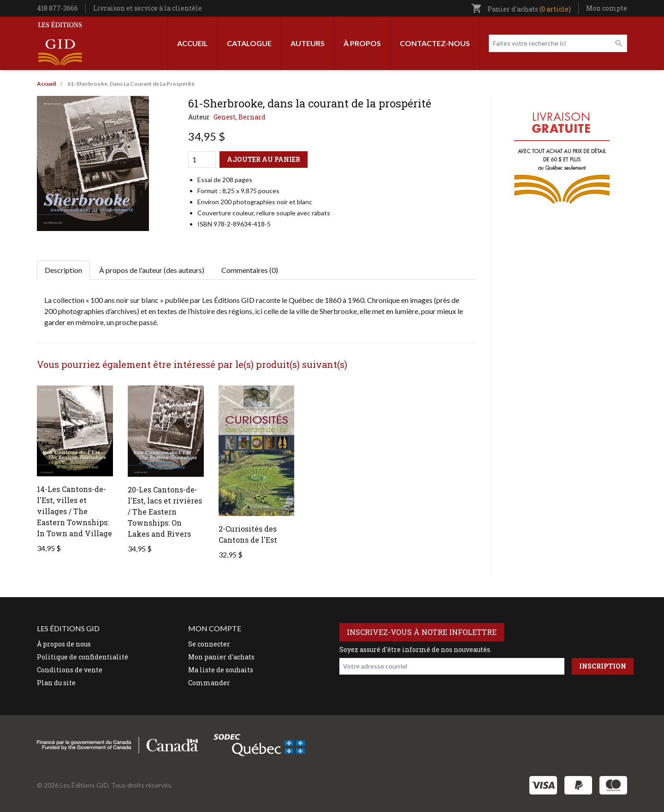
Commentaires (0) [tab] (250, 270)
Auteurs (308, 43)
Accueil (193, 43)
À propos (362, 43)
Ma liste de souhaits (221, 670)
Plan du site (56, 683)
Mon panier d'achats (221, 657)
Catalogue (249, 43)
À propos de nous (64, 644)
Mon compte (607, 8)
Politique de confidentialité (83, 657)
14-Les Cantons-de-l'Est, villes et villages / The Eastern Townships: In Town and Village (74, 511)
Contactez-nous (435, 43)
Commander (209, 683)
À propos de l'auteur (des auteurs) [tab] (152, 270)
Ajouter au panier (264, 159)
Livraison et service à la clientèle (148, 8)
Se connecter (209, 644)
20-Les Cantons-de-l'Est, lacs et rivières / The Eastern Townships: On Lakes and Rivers (165, 512)
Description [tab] (63, 270)
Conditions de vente (70, 670)
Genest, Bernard (240, 117)
